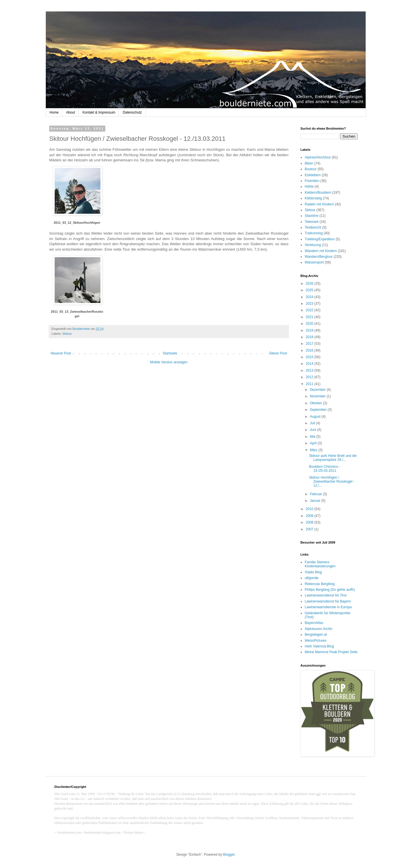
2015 (310, 357)
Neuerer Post (61, 353)
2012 (310, 377)
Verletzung (313, 245)
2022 (310, 310)
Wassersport (314, 262)
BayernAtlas (314, 623)
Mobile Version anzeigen (169, 362)
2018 (310, 337)
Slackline (312, 216)
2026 (310, 284)
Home (54, 112)
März (314, 450)
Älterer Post (278, 353)
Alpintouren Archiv (319, 629)
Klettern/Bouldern (318, 193)
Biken (309, 163)
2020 (310, 324)
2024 (310, 297)
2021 (310, 317)
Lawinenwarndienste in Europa (328, 607)
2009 (310, 516)
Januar (316, 501)
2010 (310, 509)
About (71, 112)
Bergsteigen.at (316, 635)
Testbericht (313, 227)
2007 (310, 529)
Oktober (316, 403)
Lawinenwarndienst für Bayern (328, 601)
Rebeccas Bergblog (320, 584)
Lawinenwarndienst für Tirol (326, 595)
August (316, 417)
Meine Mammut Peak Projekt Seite (331, 652)
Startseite (170, 353)
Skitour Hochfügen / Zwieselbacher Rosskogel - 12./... (332, 482)
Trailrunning (314, 233)
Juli (313, 423)
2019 (310, 330)
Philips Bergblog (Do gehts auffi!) (330, 590)
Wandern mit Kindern (321, 251)
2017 (310, 344)
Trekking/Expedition (320, 239)
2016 (310, 350)
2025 (310, 290)
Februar (316, 494)
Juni (313, 430)
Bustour (311, 169)
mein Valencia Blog (319, 646)
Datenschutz (132, 112)
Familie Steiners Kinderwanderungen (320, 564)
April (314, 443)
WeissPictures (316, 641)
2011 (310, 384)
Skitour (67, 334)
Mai (313, 437)
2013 (310, 370)
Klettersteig (313, 198)
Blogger (229, 855)
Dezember (318, 390)
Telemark (312, 222)
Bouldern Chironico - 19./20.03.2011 (325, 469)
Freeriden (312, 181)
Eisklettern (313, 175)
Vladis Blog (313, 572)
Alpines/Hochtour (318, 157)
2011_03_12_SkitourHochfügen (77, 223)
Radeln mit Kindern (319, 204)
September (319, 410)
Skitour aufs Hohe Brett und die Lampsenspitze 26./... (333, 458)
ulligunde (312, 578)
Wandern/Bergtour (319, 257)
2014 (310, 364)
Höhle (309, 187)
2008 (310, 522)
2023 (310, 304)
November (318, 396)
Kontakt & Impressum (99, 112)
